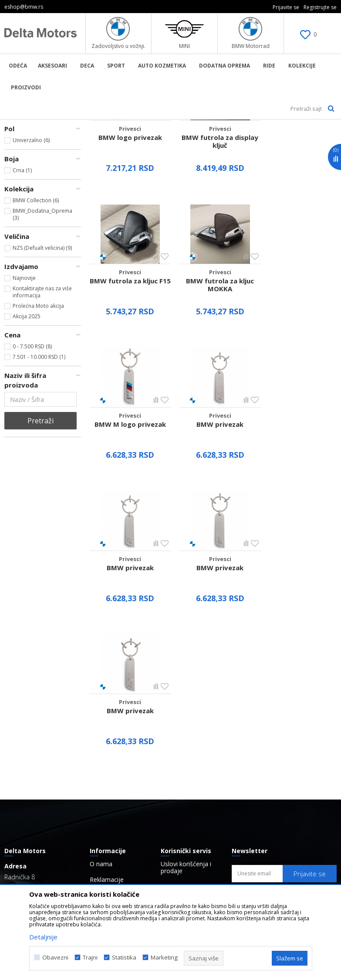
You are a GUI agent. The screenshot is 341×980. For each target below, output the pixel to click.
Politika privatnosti (187, 700)
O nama (101, 677)
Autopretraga (234, 140)
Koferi (17, 161)
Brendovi (102, 740)
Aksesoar (125, 125)
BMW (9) (23, 230)
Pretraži (41, 540)
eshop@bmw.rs (44, 731)
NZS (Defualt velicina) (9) (42, 367)
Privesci (17, 171)
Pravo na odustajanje (191, 731)
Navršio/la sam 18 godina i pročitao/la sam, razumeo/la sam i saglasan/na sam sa (288, 715)
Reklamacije (107, 693)
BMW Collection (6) (36, 320)
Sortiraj (277, 140)
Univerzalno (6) (31, 260)
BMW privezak (298, 389)
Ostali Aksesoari (28, 182)
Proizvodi (94, 125)
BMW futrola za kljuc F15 (298, 256)
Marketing (164, 958)
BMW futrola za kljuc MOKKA (128, 393)
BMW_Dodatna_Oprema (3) (42, 334)
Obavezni (55, 958)
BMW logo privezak (128, 252)
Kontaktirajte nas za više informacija (42, 411)
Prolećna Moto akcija (38, 425)
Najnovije (24, 397)
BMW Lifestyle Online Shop (40, 125)
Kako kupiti (176, 715)
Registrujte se (320, 7)
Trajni (90, 958)
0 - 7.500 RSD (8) (32, 466)
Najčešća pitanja (113, 708)
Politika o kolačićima (189, 747)
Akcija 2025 (27, 436)
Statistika (124, 958)
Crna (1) (22, 290)
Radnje (100, 724)
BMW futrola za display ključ (213, 256)
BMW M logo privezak (213, 389)
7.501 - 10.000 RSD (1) (39, 476)
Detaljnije (43, 937)
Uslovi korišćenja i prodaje (186, 681)
